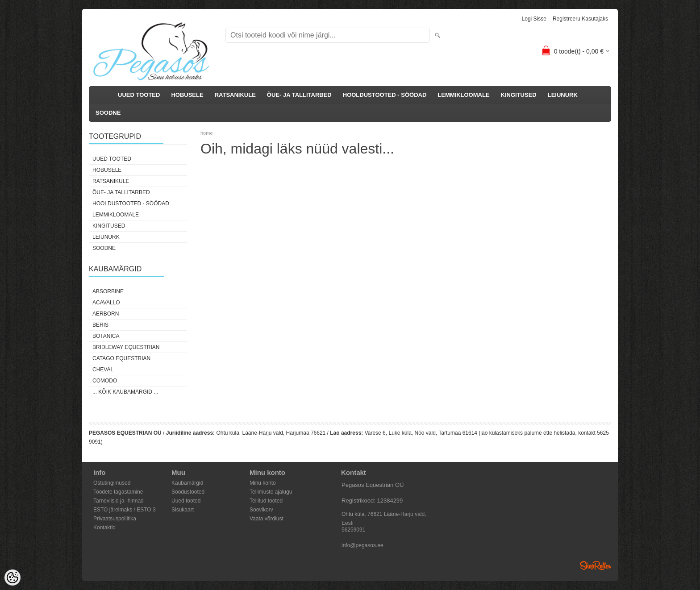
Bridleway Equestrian (126, 347)
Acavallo (106, 303)
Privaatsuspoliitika (115, 519)
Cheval (103, 370)
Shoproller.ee (596, 565)
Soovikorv (261, 510)
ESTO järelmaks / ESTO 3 (125, 510)
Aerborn (106, 314)
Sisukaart (183, 510)
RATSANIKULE (235, 95)
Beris (100, 325)
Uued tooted (186, 501)
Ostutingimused (112, 483)
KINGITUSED (519, 95)
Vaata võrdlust (267, 519)
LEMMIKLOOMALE (463, 95)
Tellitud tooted (266, 501)
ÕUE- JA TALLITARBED (299, 95)
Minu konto (263, 483)
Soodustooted (188, 492)
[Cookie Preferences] (12, 578)
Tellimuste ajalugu (271, 492)
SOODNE (108, 113)
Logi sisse (534, 19)
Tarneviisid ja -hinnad (119, 501)
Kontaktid (104, 528)
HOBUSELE (187, 95)
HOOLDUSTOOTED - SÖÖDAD (385, 95)
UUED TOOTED (139, 95)
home (207, 133)
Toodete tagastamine (118, 492)
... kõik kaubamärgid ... (125, 392)
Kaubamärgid (187, 483)
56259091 (353, 530)
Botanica (106, 336)
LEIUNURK (563, 95)
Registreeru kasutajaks (580, 19)
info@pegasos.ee (362, 545)
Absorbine (108, 291)
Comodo (105, 381)
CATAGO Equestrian (121, 358)
